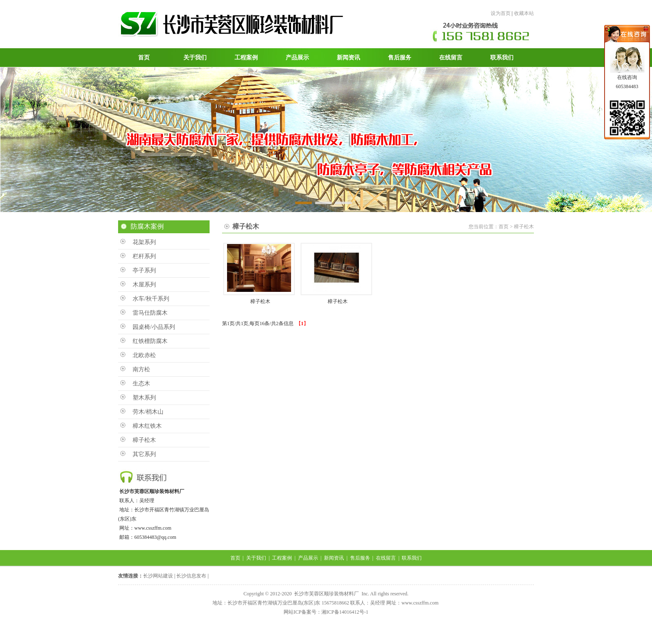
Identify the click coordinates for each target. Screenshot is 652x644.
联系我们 (412, 558)
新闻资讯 (334, 558)
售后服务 (360, 558)
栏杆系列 (144, 256)
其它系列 (144, 454)
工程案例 (282, 558)
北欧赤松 (144, 355)
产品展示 (308, 558)
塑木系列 (144, 398)
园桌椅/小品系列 (154, 327)
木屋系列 (144, 285)
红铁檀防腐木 (150, 341)
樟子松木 (144, 440)
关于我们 (256, 558)
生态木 (141, 384)
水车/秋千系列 (151, 299)
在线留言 (386, 558)
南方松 (141, 369)
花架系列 (144, 242)
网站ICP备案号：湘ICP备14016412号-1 (326, 612)
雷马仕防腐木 (150, 313)
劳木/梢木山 (148, 412)
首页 (235, 558)
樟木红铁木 (147, 426)
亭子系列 (144, 270)
